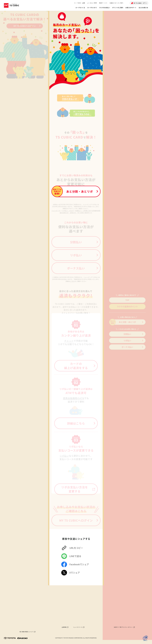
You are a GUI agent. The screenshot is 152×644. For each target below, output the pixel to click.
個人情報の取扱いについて (27, 632)
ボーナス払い (127, 351)
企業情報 (64, 627)
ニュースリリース (78, 627)
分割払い (127, 338)
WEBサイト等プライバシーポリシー (123, 627)
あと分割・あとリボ (122, 326)
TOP (127, 304)
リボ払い (127, 344)
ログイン (139, 3)
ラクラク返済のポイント (127, 310)
